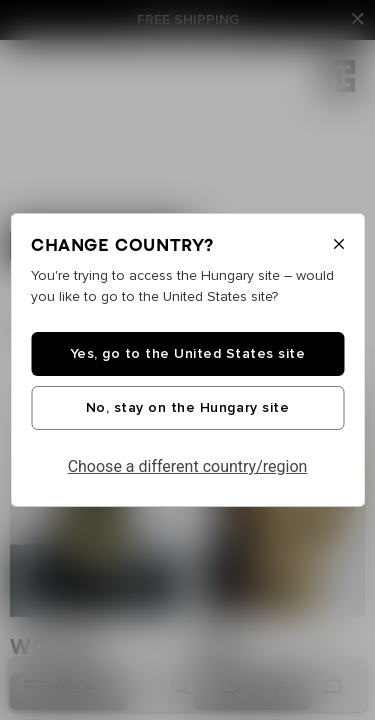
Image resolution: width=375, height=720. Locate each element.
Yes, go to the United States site (188, 354)
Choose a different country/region (188, 466)
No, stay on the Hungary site (187, 408)
